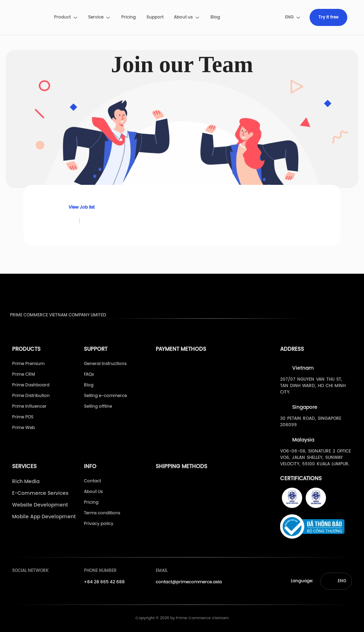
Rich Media (26, 482)
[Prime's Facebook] (16, 584)
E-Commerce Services (40, 494)
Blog (215, 17)
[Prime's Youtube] (30, 584)
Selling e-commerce (105, 396)
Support (155, 17)
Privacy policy (99, 524)
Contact (92, 481)
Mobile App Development (44, 517)
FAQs (89, 374)
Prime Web (23, 428)
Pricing (129, 17)
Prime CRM (24, 374)
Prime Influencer (29, 406)
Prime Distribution (31, 396)
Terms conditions (102, 513)
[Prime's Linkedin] (43, 584)
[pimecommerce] (28, 17)
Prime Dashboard (31, 385)
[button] (336, 581)
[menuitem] (66, 17)
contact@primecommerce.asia (189, 582)
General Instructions (105, 364)
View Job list (78, 207)
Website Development (40, 505)
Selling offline (98, 406)
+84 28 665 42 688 (104, 582)
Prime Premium (28, 364)
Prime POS (23, 417)
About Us (93, 492)
